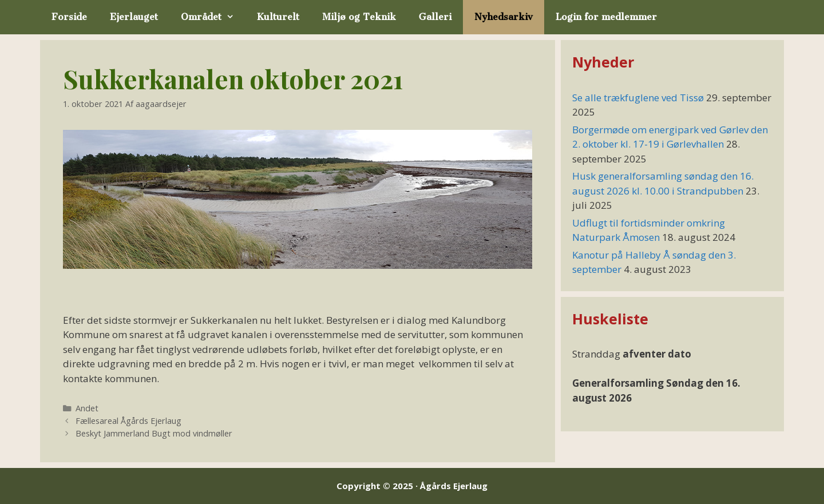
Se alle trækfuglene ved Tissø (638, 98)
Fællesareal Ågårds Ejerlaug (128, 421)
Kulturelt (278, 17)
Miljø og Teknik (359, 17)
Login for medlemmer (606, 17)
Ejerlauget (134, 17)
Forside (69, 17)
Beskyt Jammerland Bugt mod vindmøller (154, 433)
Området (213, 17)
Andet (87, 408)
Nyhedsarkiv (504, 17)
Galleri (435, 17)
